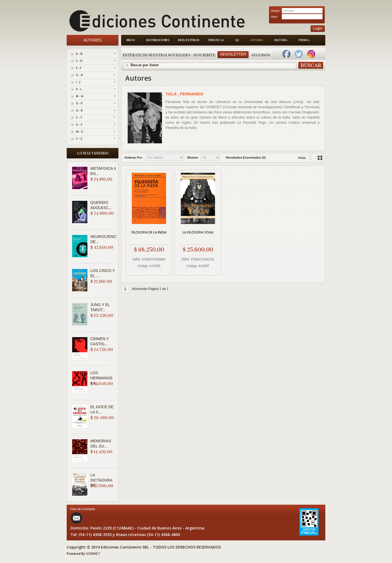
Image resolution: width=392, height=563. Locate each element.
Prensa (304, 40)
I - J (78, 82)
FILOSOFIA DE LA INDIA (149, 232)
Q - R (79, 110)
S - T (79, 117)
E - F (79, 68)
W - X (79, 132)
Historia (281, 40)
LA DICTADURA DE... (101, 480)
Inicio (131, 40)
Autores (257, 40)
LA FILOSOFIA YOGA (198, 232)
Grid (312, 158)
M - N (80, 96)
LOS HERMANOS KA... (101, 378)
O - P (79, 103)
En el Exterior (189, 40)
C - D (79, 61)
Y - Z (79, 139)
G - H (79, 75)
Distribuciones (158, 40)
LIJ (237, 40)
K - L (79, 89)
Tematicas (216, 40)
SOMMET (93, 554)
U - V (79, 125)
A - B (79, 54)
